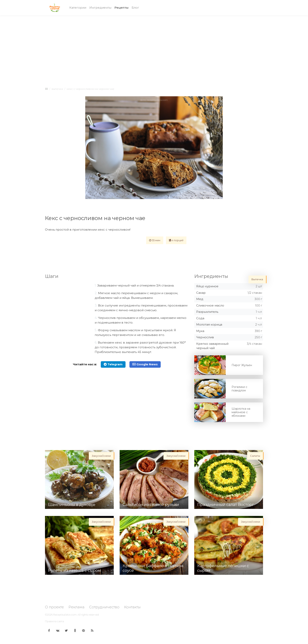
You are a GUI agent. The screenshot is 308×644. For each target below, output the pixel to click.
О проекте (54, 607)
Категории (78, 8)
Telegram (113, 364)
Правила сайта (55, 621)
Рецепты (122, 7)
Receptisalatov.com (65, 615)
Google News (145, 364)
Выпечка (57, 89)
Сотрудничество (104, 607)
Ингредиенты (100, 8)
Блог (135, 8)
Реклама (77, 607)
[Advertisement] (154, 47)
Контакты (132, 607)
